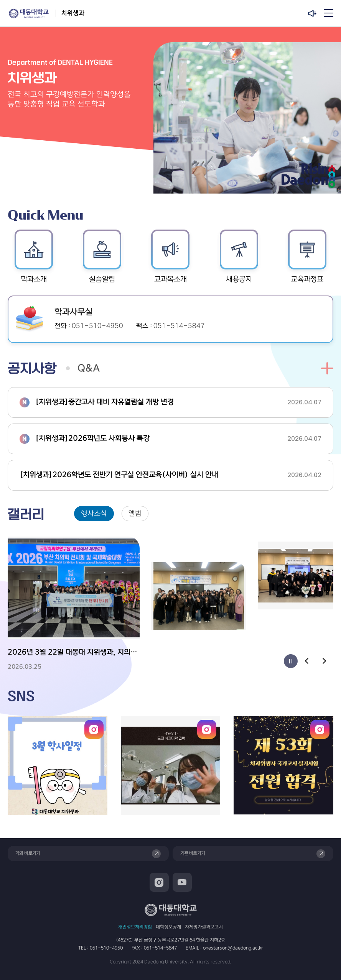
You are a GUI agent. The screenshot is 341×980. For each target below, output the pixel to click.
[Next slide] (324, 661)
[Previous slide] (307, 661)
